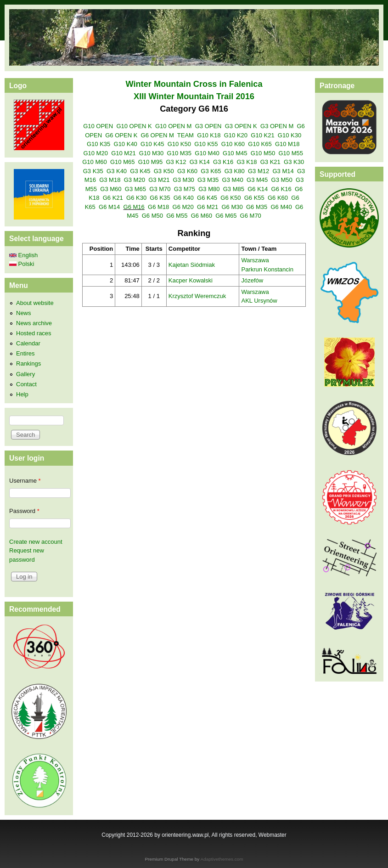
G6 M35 (257, 207)
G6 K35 (160, 198)
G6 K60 (278, 198)
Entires (25, 353)
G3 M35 (208, 180)
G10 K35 (98, 144)
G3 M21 (159, 180)
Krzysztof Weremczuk (197, 296)
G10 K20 (236, 135)
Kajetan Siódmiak (192, 265)
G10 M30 (151, 153)
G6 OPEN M (157, 135)
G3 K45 (140, 171)
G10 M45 (235, 153)
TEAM (186, 135)
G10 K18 (209, 135)
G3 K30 (294, 162)
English (23, 255)
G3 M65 (135, 189)
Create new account (36, 542)
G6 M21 (208, 207)
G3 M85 (234, 189)
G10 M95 (150, 162)
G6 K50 (231, 198)
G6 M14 (109, 207)
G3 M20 (135, 180)
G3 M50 (282, 180)
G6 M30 (232, 207)
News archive (34, 323)
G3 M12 (259, 171)
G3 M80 (209, 189)
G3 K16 (223, 162)
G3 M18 (110, 180)
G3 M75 (185, 189)
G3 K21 (270, 162)
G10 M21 (123, 153)
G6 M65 (226, 216)
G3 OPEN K (241, 126)
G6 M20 (183, 207)
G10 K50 (179, 144)
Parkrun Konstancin (267, 269)
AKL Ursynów (259, 301)
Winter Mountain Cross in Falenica (194, 84)
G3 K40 (117, 171)
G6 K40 (184, 198)
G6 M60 (202, 216)
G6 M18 (158, 207)
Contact (26, 384)
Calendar (28, 343)
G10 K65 (260, 144)
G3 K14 (200, 162)
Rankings (28, 364)
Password (24, 511)
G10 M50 (263, 153)
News (24, 313)
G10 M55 (290, 153)
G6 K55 (254, 198)
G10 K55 (206, 144)
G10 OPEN (98, 126)
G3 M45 (257, 180)
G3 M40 (233, 180)
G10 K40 (126, 144)
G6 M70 (251, 216)
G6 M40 (281, 207)
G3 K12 (176, 162)
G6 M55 (177, 216)
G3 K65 (211, 171)
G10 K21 (262, 135)
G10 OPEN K (134, 126)
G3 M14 (283, 171)
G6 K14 (258, 189)
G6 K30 (136, 198)
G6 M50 (152, 216)
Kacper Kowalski (191, 280)
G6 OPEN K (121, 135)
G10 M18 (287, 144)
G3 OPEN (208, 126)
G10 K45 (152, 144)
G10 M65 (122, 162)
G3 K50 (164, 171)
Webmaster (273, 835)
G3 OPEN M (277, 126)
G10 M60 (94, 162)
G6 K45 (207, 198)
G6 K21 (113, 198)
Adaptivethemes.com (222, 859)
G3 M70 (160, 189)
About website (35, 303)
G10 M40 (207, 153)
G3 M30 (184, 180)
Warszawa (255, 260)
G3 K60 (187, 171)
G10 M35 (179, 153)
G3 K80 (235, 171)
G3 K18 (247, 162)
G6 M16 (134, 207)
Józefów (252, 280)
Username (25, 481)
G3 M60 (111, 189)
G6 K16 (281, 189)
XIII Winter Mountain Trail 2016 (194, 96)
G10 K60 (233, 144)
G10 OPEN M (173, 126)
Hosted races (34, 333)
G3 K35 (93, 171)
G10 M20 (95, 153)
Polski (22, 264)
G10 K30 (290, 135)
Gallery (25, 374)
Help (22, 394)
